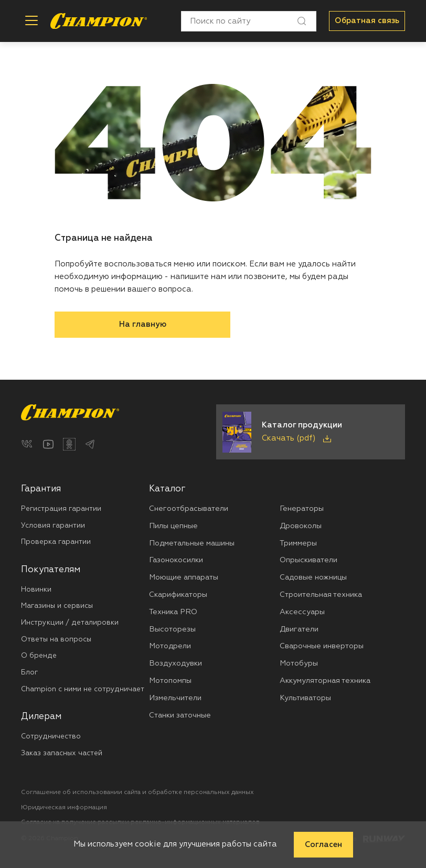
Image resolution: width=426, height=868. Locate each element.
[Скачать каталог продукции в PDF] (311, 432)
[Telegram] (90, 444)
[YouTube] (48, 444)
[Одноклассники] (69, 444)
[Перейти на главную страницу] (99, 21)
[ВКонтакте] (27, 444)
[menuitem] (85, 516)
